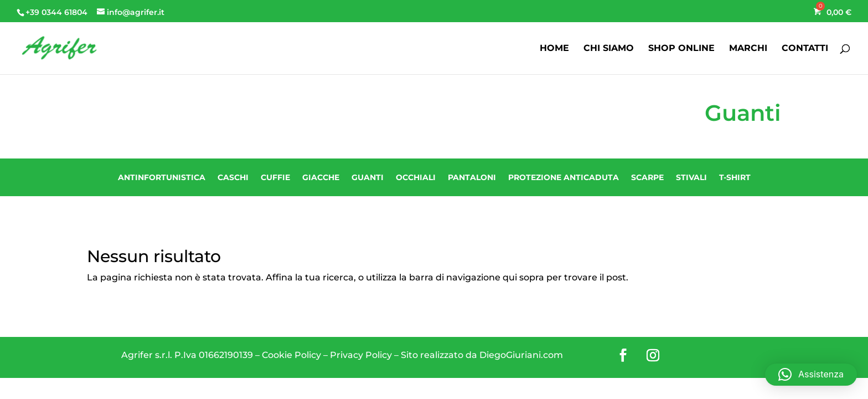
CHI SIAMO (609, 49)
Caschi (233, 177)
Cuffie (275, 177)
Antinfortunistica (162, 177)
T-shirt (735, 177)
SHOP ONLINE (681, 49)
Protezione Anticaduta (564, 177)
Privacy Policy (361, 355)
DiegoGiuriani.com (521, 355)
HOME (554, 49)
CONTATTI (805, 49)
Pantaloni (472, 177)
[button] (811, 375)
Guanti (368, 177)
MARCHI (748, 49)
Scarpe (647, 177)
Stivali (691, 177)
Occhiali (416, 177)
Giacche (321, 177)
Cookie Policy (291, 355)
